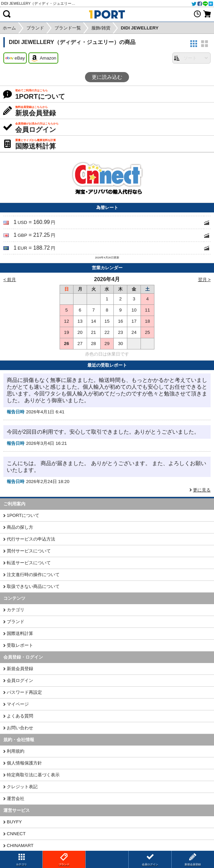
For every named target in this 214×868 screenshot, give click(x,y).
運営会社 (16, 798)
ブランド (16, 622)
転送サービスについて (29, 563)
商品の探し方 (20, 527)
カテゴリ (16, 610)
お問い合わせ (20, 728)
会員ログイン (20, 680)
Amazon (43, 58)
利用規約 (16, 751)
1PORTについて (23, 515)
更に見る (202, 490)
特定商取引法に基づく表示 (33, 775)
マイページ (18, 704)
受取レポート (20, 645)
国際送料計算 (20, 633)
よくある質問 (20, 716)
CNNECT (16, 834)
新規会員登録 (20, 669)
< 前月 (10, 280)
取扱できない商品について (33, 586)
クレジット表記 (22, 787)
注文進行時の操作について (33, 575)
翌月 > (205, 280)
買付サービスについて (29, 551)
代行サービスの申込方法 (31, 539)
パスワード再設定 (24, 692)
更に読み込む (107, 77)
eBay (15, 58)
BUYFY (14, 822)
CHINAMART (20, 846)
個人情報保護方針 (24, 763)
